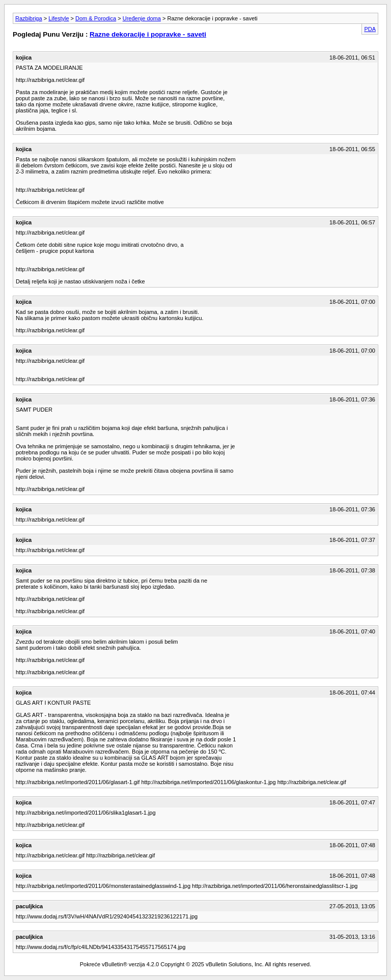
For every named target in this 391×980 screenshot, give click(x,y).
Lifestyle (59, 18)
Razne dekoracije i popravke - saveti (148, 34)
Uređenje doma (142, 18)
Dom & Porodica (96, 18)
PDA (370, 29)
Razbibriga (29, 18)
